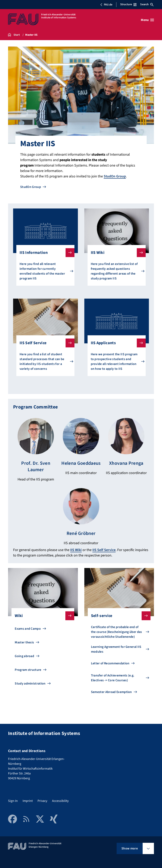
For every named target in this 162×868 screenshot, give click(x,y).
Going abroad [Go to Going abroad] (24, 655)
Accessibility (60, 800)
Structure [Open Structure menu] (128, 4)
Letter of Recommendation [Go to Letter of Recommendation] (110, 663)
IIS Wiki (115, 253)
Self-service (118, 615)
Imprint (28, 800)
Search (147, 4)
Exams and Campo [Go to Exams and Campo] (28, 628)
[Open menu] (147, 20)
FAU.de (106, 5)
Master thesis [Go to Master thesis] (24, 642)
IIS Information (44, 253)
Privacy (42, 800)
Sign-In (13, 800)
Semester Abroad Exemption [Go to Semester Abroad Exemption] (111, 691)
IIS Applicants (115, 343)
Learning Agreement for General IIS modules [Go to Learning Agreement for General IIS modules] (116, 649)
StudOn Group (115, 176)
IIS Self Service (44, 343)
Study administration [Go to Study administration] (30, 683)
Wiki (41, 615)
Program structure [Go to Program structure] (28, 669)
